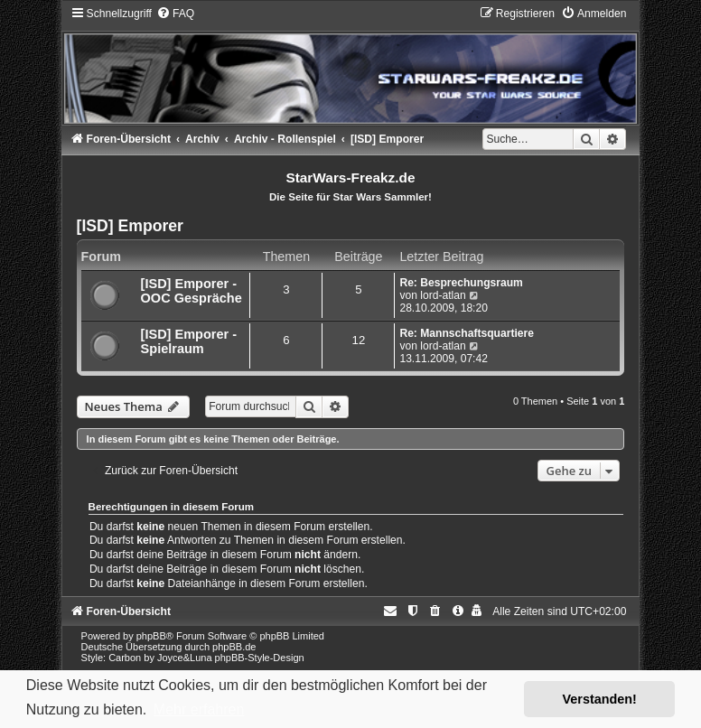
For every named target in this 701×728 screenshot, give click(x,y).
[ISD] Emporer (130, 226)
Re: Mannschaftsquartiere (467, 333)
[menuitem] (175, 14)
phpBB (151, 636)
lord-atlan (443, 295)
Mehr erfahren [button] (199, 709)
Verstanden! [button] (600, 699)
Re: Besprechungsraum (461, 283)
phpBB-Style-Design (260, 658)
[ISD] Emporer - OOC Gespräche (192, 291)
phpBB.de (234, 647)
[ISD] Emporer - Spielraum (189, 341)
